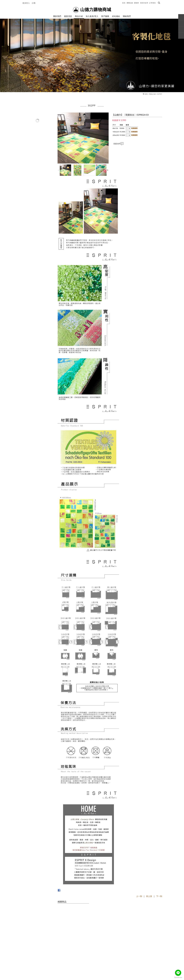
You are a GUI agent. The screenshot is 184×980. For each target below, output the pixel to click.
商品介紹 (152, 94)
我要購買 (134, 128)
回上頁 (149, 896)
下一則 (159, 896)
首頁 (146, 94)
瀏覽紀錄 (130, 3)
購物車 (136, 3)
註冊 (34, 3)
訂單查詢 (152, 3)
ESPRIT (160, 94)
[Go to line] (178, 973)
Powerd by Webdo (92, 972)
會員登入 (26, 3)
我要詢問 (117, 144)
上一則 (139, 896)
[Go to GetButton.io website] (178, 977)
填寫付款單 (144, 3)
